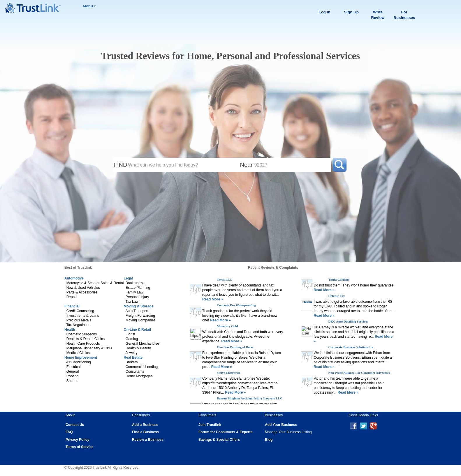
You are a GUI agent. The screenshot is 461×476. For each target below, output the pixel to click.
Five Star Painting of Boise (235, 347)
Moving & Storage (138, 306)
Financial (72, 306)
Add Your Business (281, 425)
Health (70, 330)
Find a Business (145, 432)
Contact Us (75, 425)
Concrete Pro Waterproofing (236, 305)
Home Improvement (81, 358)
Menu (89, 6)
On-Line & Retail (137, 330)
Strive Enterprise (229, 373)
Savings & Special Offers (219, 440)
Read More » (213, 299)
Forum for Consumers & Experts (225, 432)
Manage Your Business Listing (288, 432)
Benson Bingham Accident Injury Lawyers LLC (250, 398)
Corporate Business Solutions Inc (351, 347)
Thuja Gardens (339, 279)
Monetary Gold (227, 326)
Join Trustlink (210, 425)
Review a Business (148, 440)
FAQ (69, 432)
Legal (128, 278)
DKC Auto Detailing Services (348, 321)
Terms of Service (80, 447)
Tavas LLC (224, 279)
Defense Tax (336, 296)
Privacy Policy (77, 440)
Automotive (74, 278)
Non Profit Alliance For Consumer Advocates (359, 373)
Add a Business (145, 425)
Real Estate (133, 358)
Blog (269, 440)
